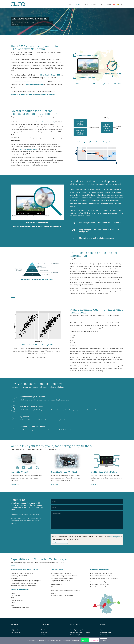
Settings (103, 640)
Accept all (85, 640)
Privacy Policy (104, 635)
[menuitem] (70, 4)
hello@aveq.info (114, 537)
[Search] (122, 4)
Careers (43, 635)
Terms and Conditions (106, 632)
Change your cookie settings (60, 542)
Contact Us (44, 632)
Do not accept (94, 640)
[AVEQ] (20, 4)
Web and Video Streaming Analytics (80, 632)
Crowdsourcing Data (76, 635)
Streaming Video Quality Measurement (81, 630)
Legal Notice (104, 630)
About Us (43, 630)
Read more (15, 484)
